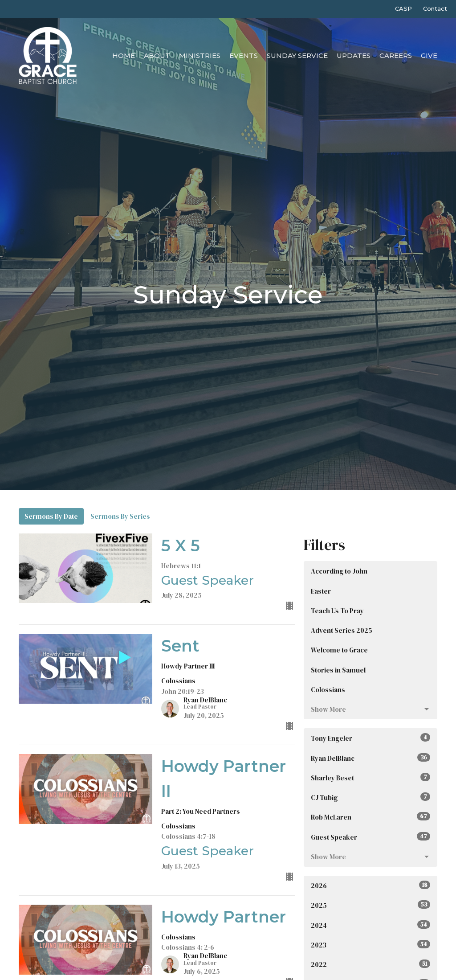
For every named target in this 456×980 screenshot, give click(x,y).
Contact (435, 8)
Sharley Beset (370, 778)
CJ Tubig (370, 797)
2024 (370, 925)
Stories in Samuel (338, 670)
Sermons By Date (51, 516)
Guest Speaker (370, 837)
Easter (321, 591)
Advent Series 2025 (342, 630)
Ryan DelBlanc (370, 758)
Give (429, 55)
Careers (396, 55)
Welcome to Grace (339, 650)
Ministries (200, 55)
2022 (370, 964)
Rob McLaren (370, 817)
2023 (370, 945)
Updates (354, 55)
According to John (339, 571)
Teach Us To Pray (337, 611)
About (157, 55)
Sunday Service (297, 55)
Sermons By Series (120, 516)
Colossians (328, 690)
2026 (370, 886)
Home (124, 55)
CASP (403, 8)
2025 (370, 905)
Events (244, 55)
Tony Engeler (370, 738)
